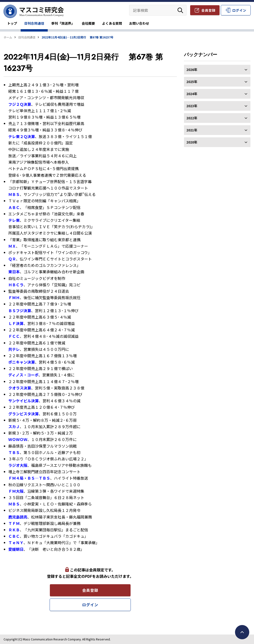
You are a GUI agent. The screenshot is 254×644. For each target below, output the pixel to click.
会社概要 (88, 23)
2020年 (217, 142)
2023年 (217, 106)
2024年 (217, 94)
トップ (12, 23)
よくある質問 (112, 23)
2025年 (217, 82)
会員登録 (208, 10)
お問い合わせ (139, 23)
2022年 (217, 118)
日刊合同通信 (34, 23)
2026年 (217, 69)
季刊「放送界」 (63, 23)
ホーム (8, 37)
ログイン (239, 10)
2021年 (217, 130)
